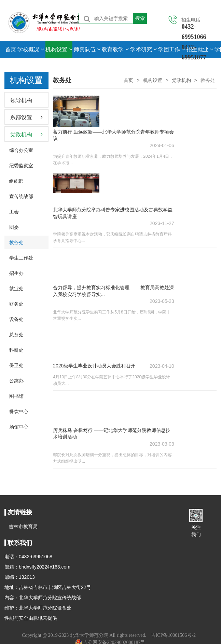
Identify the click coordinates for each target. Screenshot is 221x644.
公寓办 (16, 381)
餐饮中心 (19, 411)
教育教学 (115, 49)
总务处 (16, 335)
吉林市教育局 (23, 527)
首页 (11, 49)
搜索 (140, 18)
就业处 (16, 289)
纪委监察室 (21, 166)
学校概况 (31, 49)
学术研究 (143, 49)
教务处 (16, 242)
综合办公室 (21, 150)
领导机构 (21, 100)
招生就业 (200, 49)
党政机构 (181, 80)
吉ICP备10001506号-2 (173, 635)
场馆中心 (19, 427)
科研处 (16, 350)
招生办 (16, 273)
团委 (14, 227)
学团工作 (171, 49)
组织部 (16, 181)
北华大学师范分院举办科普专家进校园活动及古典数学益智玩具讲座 (110, 206)
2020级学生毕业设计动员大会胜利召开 (94, 351)
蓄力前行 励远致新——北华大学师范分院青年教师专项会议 (111, 131)
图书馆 (16, 396)
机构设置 (59, 49)
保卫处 (16, 365)
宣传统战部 (21, 196)
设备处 (16, 319)
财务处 (16, 304)
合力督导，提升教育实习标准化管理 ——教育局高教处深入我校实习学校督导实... (111, 280)
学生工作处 (21, 258)
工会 (14, 212)
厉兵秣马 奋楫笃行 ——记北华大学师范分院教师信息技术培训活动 (112, 416)
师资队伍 (87, 49)
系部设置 (21, 117)
